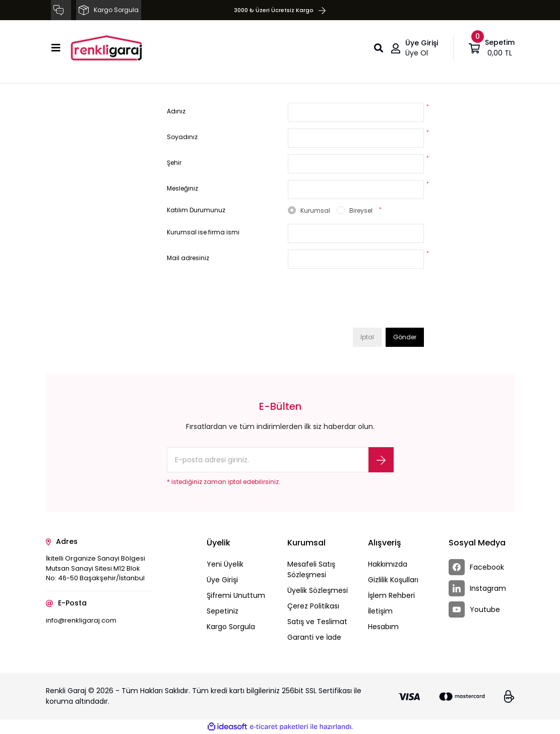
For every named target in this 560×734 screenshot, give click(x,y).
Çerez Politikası (313, 606)
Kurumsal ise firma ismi (203, 232)
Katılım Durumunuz (196, 210)
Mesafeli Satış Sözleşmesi (311, 569)
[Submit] (381, 460)
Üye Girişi (222, 580)
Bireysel (361, 210)
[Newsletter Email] (280, 460)
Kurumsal (315, 210)
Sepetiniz (223, 611)
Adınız (176, 111)
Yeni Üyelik (225, 564)
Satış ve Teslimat (317, 622)
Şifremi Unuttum (236, 595)
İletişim (380, 611)
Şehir (174, 163)
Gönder (405, 337)
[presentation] (364, 301)
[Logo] (106, 48)
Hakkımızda (388, 564)
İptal (367, 337)
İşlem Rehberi (391, 595)
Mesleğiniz (182, 188)
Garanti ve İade (314, 637)
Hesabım (383, 627)
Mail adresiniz (188, 258)
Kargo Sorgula (231, 627)
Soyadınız (182, 137)
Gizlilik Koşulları (393, 580)
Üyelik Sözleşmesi (318, 590)
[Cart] (492, 48)
